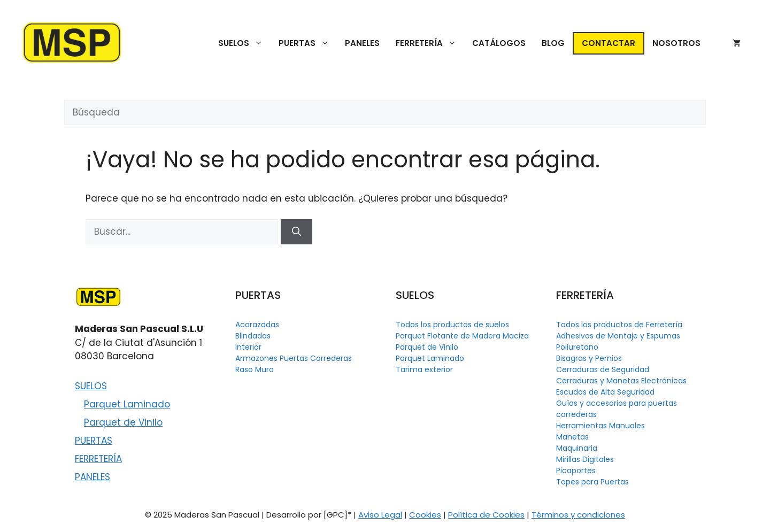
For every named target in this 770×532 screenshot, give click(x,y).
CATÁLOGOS (499, 43)
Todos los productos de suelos (452, 325)
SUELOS (244, 43)
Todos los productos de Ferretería (619, 325)
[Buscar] (297, 232)
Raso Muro (255, 369)
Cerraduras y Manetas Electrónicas (621, 381)
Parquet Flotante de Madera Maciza (462, 336)
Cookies (425, 515)
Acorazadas (257, 325)
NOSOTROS (676, 43)
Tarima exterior (424, 369)
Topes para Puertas (592, 482)
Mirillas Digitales (585, 459)
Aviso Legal (380, 515)
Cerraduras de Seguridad (603, 369)
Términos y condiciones (578, 515)
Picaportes (576, 471)
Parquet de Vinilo (123, 422)
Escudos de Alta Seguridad (605, 392)
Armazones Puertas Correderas (294, 358)
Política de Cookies (486, 515)
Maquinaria (577, 448)
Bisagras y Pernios (589, 358)
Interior (248, 347)
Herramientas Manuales (600, 426)
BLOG (553, 43)
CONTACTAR (609, 43)
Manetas (572, 437)
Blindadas (253, 336)
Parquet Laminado (127, 404)
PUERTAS (308, 43)
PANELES (362, 43)
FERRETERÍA (430, 43)
